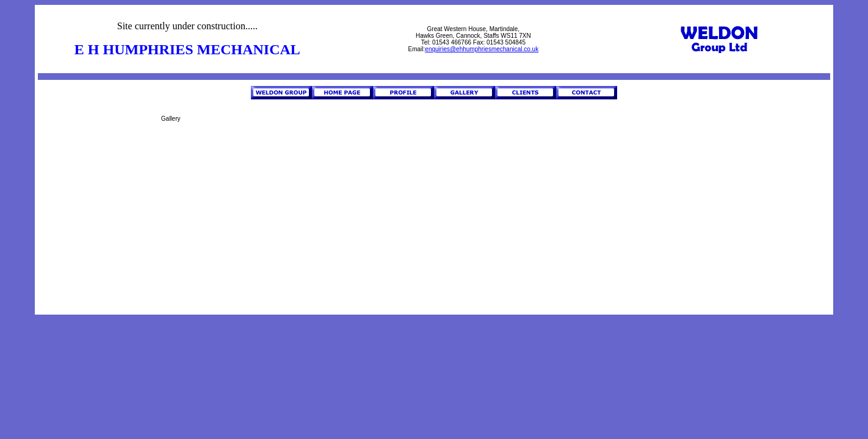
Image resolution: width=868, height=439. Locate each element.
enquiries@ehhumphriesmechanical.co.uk (482, 49)
